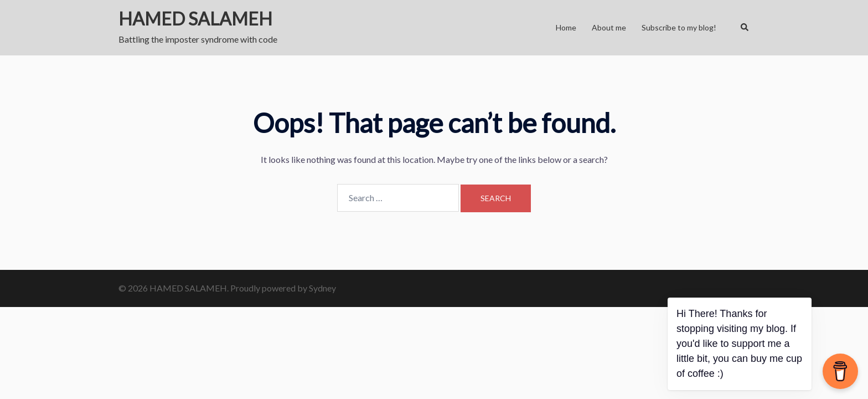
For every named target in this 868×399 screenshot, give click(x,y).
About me (609, 27)
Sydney (322, 288)
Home (566, 27)
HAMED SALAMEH (195, 19)
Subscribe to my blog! (679, 27)
